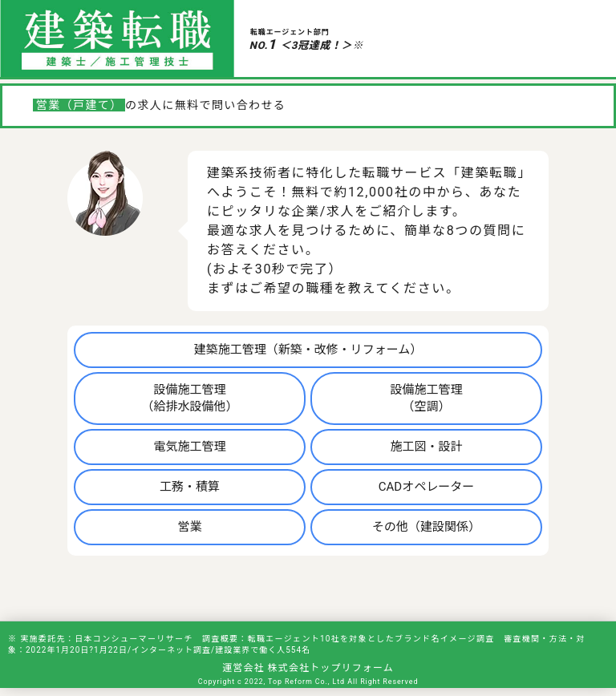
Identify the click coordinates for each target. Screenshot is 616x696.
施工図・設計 (426, 447)
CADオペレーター (426, 487)
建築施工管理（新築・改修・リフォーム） (308, 350)
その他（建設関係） (426, 527)
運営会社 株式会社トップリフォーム (308, 668)
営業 (190, 527)
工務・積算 (190, 487)
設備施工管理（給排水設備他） (190, 398)
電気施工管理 (190, 447)
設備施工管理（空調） (426, 398)
